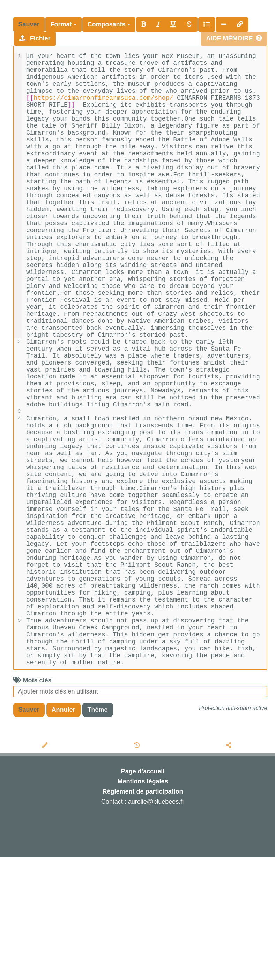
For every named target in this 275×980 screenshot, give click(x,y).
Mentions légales (143, 904)
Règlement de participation (143, 914)
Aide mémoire (234, 38)
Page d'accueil (143, 894)
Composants (109, 24)
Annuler (64, 832)
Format (64, 24)
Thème (98, 832)
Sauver (29, 24)
